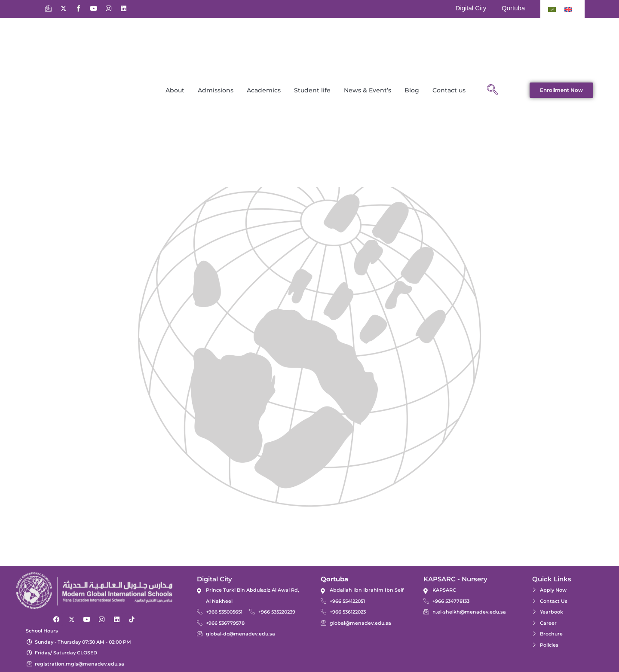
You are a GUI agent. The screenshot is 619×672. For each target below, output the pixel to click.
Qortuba (513, 8)
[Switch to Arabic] (552, 9)
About (175, 90)
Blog (412, 90)
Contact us (449, 90)
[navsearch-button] (492, 90)
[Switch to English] (568, 9)
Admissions (216, 90)
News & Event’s (368, 90)
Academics (264, 90)
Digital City (471, 8)
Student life (312, 90)
